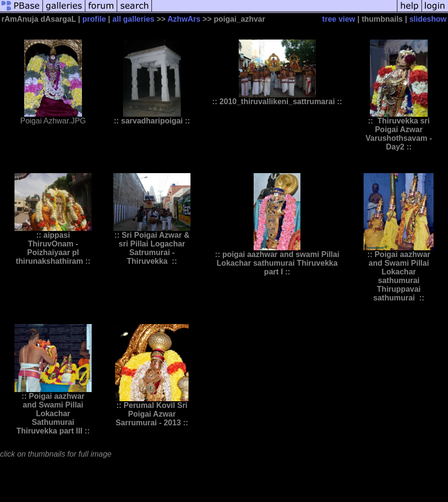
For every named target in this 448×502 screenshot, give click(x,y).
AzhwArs (184, 19)
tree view (339, 19)
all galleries (133, 19)
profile (94, 19)
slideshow (428, 19)
